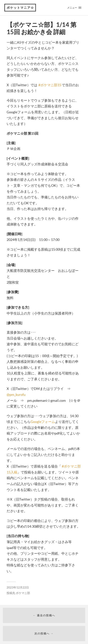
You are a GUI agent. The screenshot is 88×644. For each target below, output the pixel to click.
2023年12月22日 (18, 587)
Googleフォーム (43, 422)
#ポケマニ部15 (50, 85)
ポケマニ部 (23, 593)
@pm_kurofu (16, 394)
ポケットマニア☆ (20, 8)
